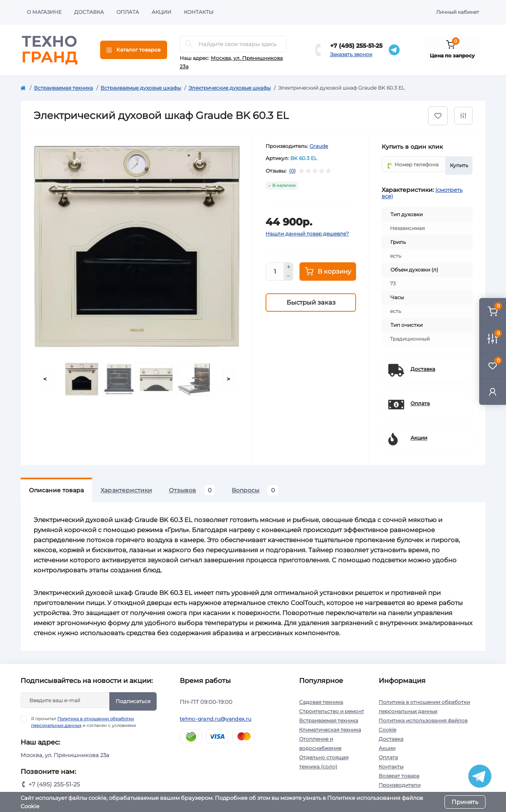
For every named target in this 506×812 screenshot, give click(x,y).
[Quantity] (275, 272)
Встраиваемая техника (63, 88)
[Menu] (134, 50)
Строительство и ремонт (332, 711)
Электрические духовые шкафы (230, 88)
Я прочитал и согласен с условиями (84, 722)
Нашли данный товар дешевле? (307, 234)
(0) (292, 171)
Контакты (199, 12)
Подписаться (133, 701)
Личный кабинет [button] (458, 12)
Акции (161, 12)
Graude (319, 146)
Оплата (128, 12)
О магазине (44, 12)
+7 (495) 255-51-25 (356, 46)
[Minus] (289, 277)
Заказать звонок (351, 54)
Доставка (89, 12)
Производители (400, 785)
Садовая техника (321, 702)
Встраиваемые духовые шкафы (141, 88)
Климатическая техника (330, 730)
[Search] (189, 44)
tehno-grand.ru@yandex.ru (216, 719)
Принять (465, 802)
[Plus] (289, 267)
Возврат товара (399, 776)
